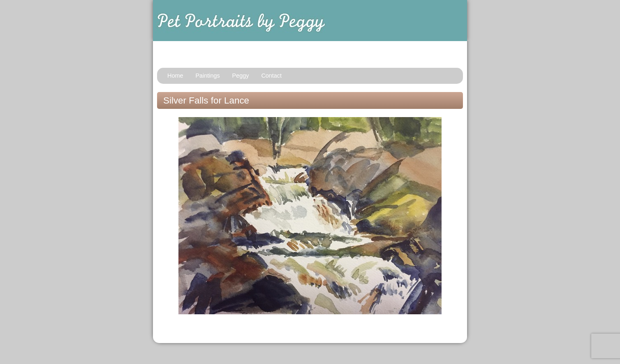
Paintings (207, 76)
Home (175, 76)
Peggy (241, 76)
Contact (271, 76)
